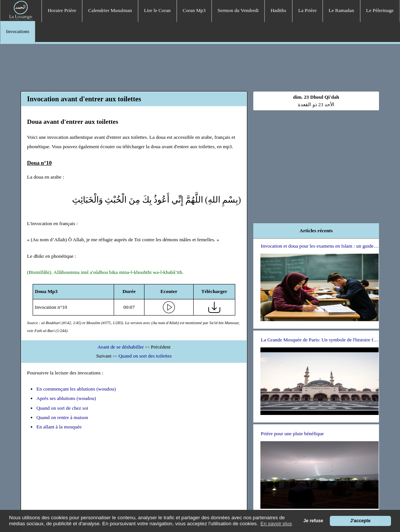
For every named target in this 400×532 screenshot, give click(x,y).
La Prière (308, 10)
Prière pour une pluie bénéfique (292, 434)
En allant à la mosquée (59, 427)
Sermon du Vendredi (238, 10)
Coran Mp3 (194, 10)
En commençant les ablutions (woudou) (76, 389)
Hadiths (278, 10)
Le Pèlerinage (380, 10)
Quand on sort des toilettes (145, 356)
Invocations (18, 31)
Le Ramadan (341, 10)
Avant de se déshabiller (121, 347)
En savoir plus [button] (276, 524)
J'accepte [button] (360, 521)
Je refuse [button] (314, 521)
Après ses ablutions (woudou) (66, 398)
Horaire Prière (62, 10)
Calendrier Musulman (110, 10)
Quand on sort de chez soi (62, 408)
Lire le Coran (157, 10)
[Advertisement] (200, 66)
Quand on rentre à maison (62, 417)
